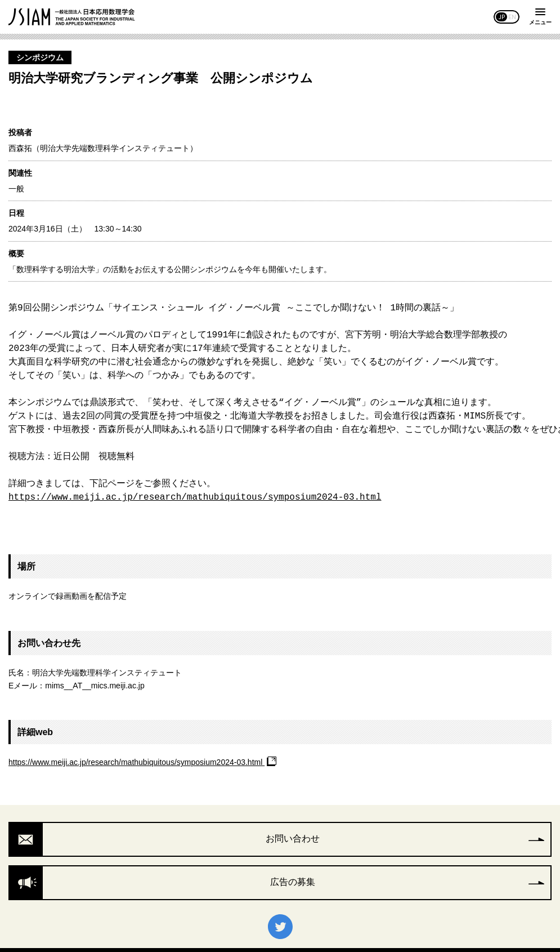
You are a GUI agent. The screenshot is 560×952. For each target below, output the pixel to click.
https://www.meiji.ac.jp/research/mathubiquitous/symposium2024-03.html (195, 497)
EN (512, 17)
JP (502, 17)
